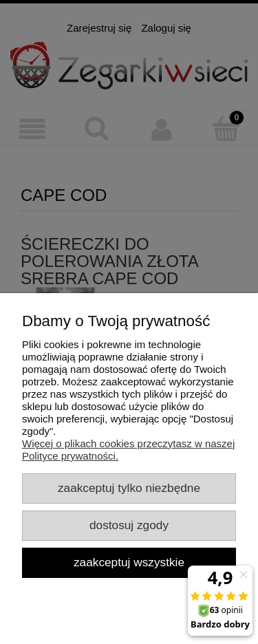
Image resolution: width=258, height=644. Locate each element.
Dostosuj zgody (129, 525)
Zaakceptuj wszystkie (129, 562)
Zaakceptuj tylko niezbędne (129, 488)
